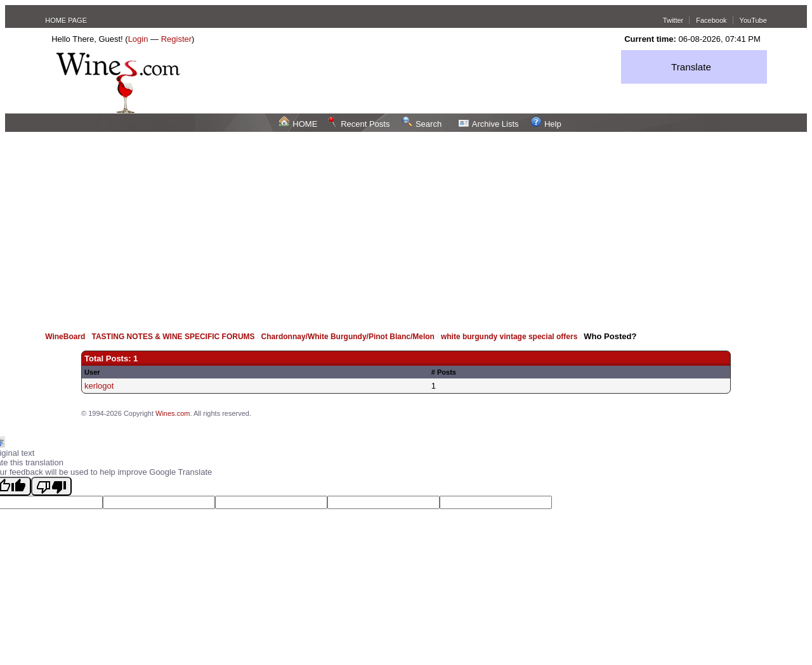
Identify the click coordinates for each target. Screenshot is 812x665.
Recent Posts (358, 124)
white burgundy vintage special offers (509, 337)
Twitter (673, 20)
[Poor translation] (51, 486)
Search (422, 124)
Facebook (711, 20)
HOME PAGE (66, 20)
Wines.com (173, 413)
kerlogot (99, 386)
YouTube (753, 20)
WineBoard (65, 337)
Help (546, 124)
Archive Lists (489, 124)
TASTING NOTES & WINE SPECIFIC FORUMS (173, 337)
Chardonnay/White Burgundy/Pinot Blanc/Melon (349, 337)
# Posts (444, 372)
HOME (298, 124)
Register (176, 39)
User (92, 372)
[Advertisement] (406, 227)
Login (138, 39)
